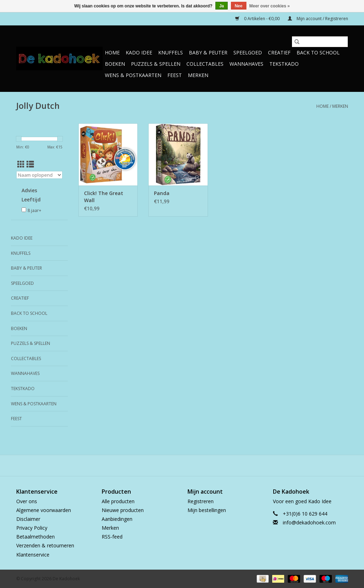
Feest (175, 75)
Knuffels (171, 52)
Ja (222, 6)
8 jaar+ (34, 210)
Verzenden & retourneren (45, 545)
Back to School (318, 52)
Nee (239, 6)
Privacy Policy (32, 528)
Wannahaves (246, 64)
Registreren (201, 501)
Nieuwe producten (123, 510)
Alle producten (118, 501)
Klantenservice (33, 555)
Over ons (27, 501)
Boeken (115, 64)
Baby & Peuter (208, 52)
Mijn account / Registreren (318, 19)
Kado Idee (139, 52)
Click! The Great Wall (104, 197)
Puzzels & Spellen (156, 64)
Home (112, 52)
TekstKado (284, 64)
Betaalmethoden (35, 537)
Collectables (205, 64)
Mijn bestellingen (207, 510)
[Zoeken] (320, 42)
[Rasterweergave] (21, 164)
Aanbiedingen (117, 519)
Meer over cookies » (270, 6)
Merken (198, 75)
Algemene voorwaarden (44, 510)
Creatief (279, 52)
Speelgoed (248, 52)
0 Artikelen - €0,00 (258, 19)
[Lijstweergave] (30, 164)
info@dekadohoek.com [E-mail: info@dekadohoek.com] (309, 522)
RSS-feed (112, 537)
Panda (162, 193)
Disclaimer (28, 519)
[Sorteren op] (40, 175)
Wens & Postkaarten (133, 75)
